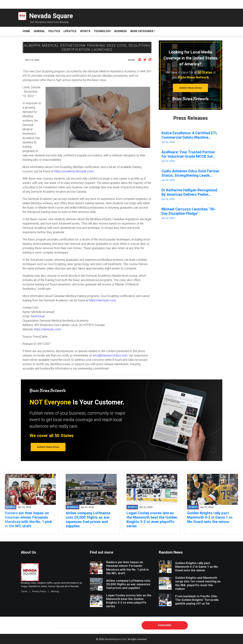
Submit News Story (191, 88)
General (39, 31)
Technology (102, 31)
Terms (24, 591)
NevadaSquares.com (116, 639)
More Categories (142, 31)
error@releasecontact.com (110, 355)
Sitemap (55, 591)
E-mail (59, 625)
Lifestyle (70, 31)
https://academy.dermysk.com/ (74, 171)
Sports (85, 31)
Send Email (37, 316)
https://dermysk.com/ (103, 300)
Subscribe (165, 625)
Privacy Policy (39, 591)
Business (121, 31)
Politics (54, 31)
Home (27, 31)
